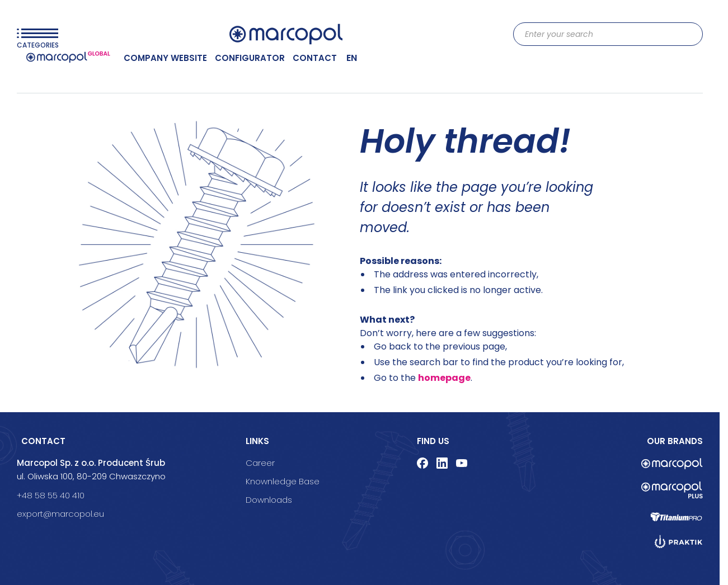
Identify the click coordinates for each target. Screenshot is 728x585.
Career (260, 463)
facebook (422, 463)
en (352, 58)
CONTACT (315, 58)
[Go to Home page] (286, 34)
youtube (462, 463)
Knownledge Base (283, 481)
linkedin (442, 463)
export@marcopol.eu (60, 514)
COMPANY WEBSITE (165, 58)
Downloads (269, 500)
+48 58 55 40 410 (51, 495)
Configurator (250, 58)
